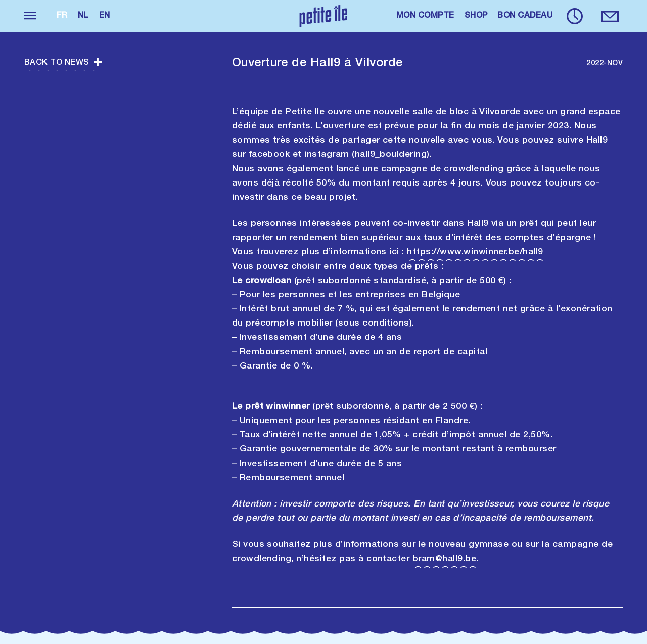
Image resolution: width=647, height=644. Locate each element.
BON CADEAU (525, 16)
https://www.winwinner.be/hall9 (475, 252)
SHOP (476, 16)
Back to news (63, 63)
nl (83, 16)
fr (62, 16)
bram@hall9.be (444, 559)
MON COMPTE (425, 16)
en (105, 16)
